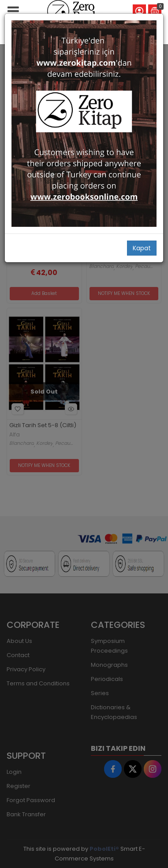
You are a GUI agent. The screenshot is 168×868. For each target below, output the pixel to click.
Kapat (142, 248)
